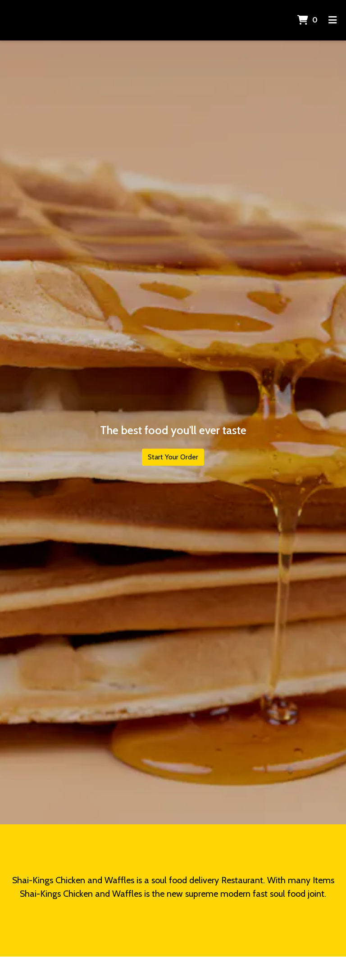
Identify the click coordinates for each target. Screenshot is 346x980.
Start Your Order (173, 457)
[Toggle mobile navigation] (333, 20)
